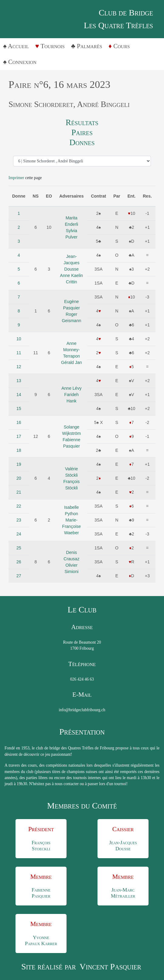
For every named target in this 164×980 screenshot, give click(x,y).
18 (19, 450)
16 (19, 422)
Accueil (18, 46)
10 (19, 339)
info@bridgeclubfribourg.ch (82, 710)
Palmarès (89, 46)
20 (19, 478)
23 (19, 520)
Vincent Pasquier (110, 967)
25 (19, 548)
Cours (121, 46)
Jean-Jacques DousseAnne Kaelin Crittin (72, 269)
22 (19, 506)
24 (19, 534)
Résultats (82, 122)
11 (19, 353)
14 (19, 395)
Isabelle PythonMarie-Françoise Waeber (72, 520)
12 (19, 367)
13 (19, 381)
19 (19, 464)
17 (19, 436)
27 (19, 576)
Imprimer (16, 178)
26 (19, 562)
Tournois (53, 46)
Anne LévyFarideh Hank (71, 395)
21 (19, 492)
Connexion (22, 62)
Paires (82, 132)
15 (19, 408)
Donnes (82, 142)
